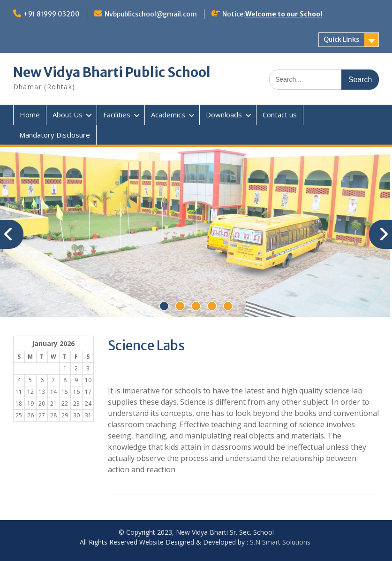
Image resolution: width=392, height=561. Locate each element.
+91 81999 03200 (52, 14)
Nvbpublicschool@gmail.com (151, 14)
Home (30, 115)
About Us (68, 115)
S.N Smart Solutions (280, 542)
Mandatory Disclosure (55, 135)
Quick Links (341, 39)
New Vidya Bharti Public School (112, 72)
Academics (168, 115)
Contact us (280, 115)
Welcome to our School (284, 14)
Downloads (224, 115)
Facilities (117, 115)
